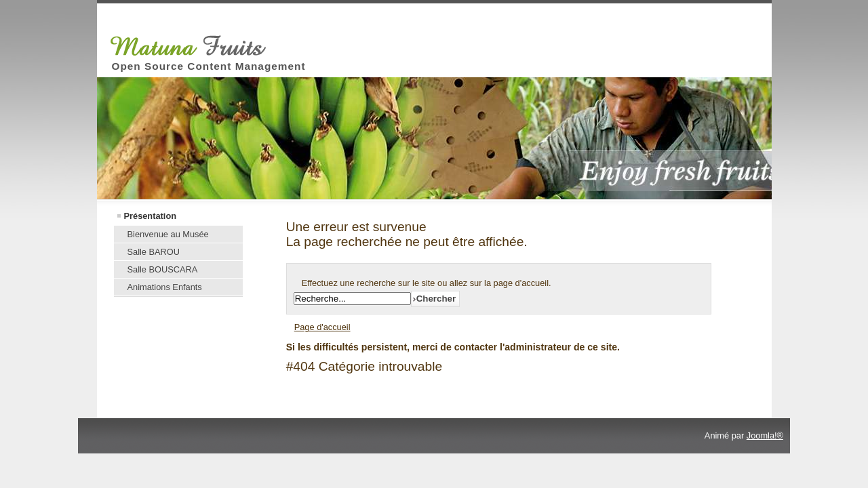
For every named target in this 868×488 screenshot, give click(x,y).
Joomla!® (765, 435)
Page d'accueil (322, 327)
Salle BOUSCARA (163, 269)
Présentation (151, 216)
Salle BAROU (154, 252)
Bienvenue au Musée (168, 234)
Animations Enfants (165, 287)
